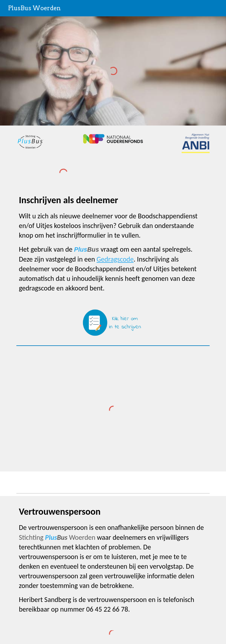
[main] (113, 243)
